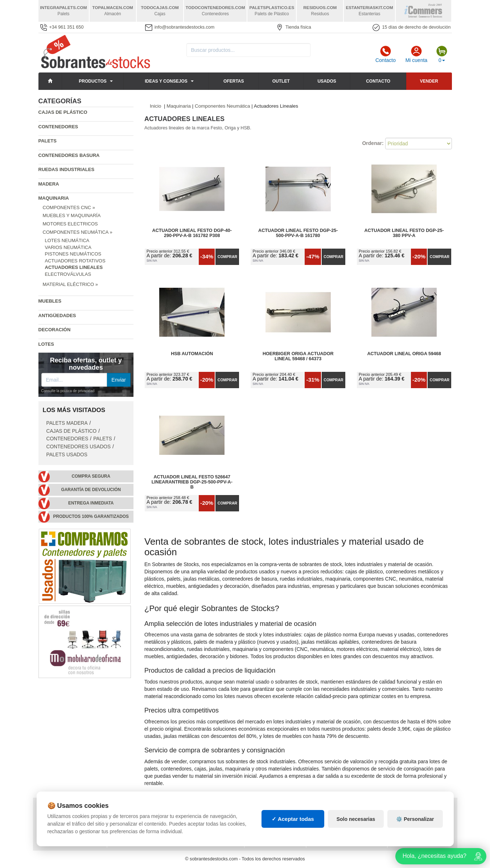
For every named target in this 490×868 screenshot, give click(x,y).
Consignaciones (133, 810)
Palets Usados (67, 455)
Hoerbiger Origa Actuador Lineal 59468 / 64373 (298, 356)
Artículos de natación (421, 817)
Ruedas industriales (67, 169)
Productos (92, 81)
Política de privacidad (69, 810)
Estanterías (265, 817)
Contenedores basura (69, 155)
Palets (48, 141)
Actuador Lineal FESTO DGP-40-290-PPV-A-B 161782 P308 (192, 233)
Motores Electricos (70, 224)
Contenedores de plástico (345, 817)
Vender (429, 81)
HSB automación (192, 354)
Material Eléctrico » (70, 284)
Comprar (227, 257)
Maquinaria (54, 198)
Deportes (405, 810)
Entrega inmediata (91, 503)
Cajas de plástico (63, 112)
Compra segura (91, 476)
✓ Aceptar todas (293, 855)
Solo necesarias (356, 855)
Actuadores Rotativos (75, 261)
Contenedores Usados (79, 447)
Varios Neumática (68, 247)
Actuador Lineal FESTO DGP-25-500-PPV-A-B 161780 (298, 233)
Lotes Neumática (67, 240)
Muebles (50, 301)
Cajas (258, 810)
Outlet (281, 81)
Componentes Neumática (222, 106)
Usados (327, 81)
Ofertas (234, 81)
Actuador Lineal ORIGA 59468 (404, 354)
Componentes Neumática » (78, 232)
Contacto (386, 54)
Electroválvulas (68, 274)
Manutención (266, 825)
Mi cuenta (417, 54)
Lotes (46, 344)
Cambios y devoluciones (71, 825)
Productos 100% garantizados (91, 516)
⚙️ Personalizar (415, 855)
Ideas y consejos (166, 81)
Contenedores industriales (347, 825)
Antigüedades (57, 315)
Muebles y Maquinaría (72, 215)
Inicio (156, 106)
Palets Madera (67, 423)
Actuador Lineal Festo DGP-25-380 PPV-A (404, 233)
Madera (49, 184)
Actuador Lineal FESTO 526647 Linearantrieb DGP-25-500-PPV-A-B (192, 482)
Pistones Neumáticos (73, 254)
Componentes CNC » (69, 207)
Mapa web (125, 817)
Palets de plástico (417, 825)
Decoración (55, 330)
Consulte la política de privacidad (68, 391)
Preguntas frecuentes (141, 825)
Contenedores (58, 127)
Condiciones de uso (65, 817)
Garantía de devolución (91, 490)
